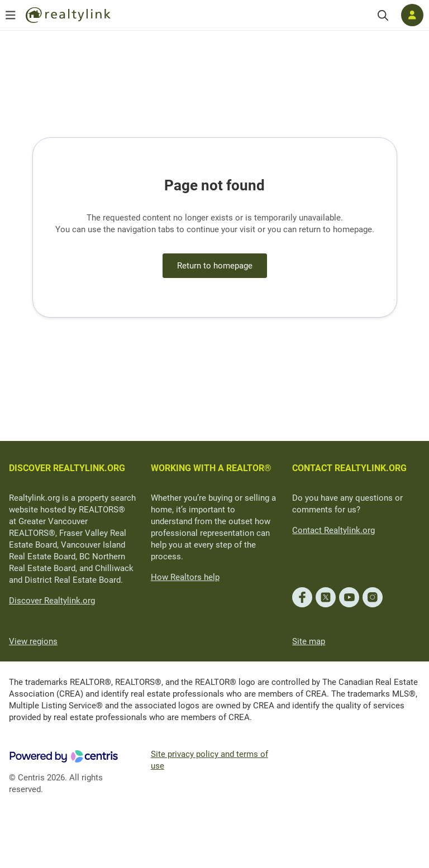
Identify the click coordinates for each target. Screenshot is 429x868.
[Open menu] (11, 15)
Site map (309, 641)
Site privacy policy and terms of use (209, 760)
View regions (33, 641)
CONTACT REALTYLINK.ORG (349, 468)
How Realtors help (185, 577)
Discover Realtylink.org (52, 601)
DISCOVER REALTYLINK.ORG (67, 468)
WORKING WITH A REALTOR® (211, 468)
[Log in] (412, 15)
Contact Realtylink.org (333, 530)
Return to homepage (215, 266)
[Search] (383, 15)
